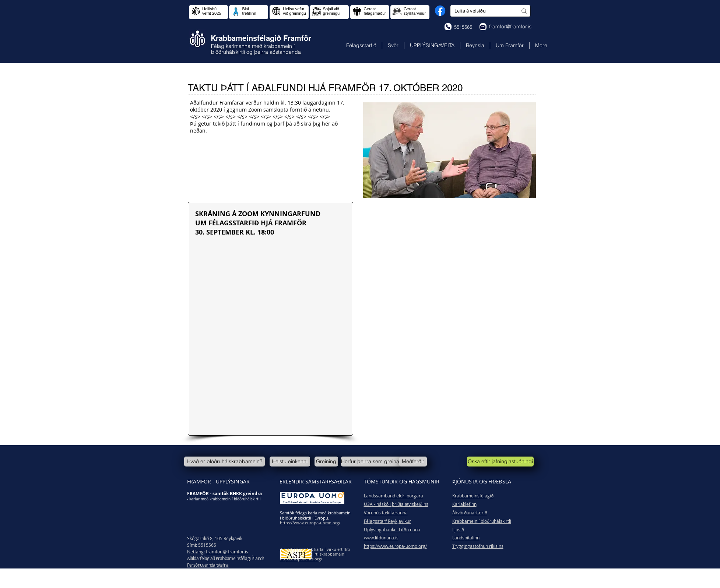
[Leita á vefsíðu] (480, 11)
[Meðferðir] (413, 462)
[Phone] (448, 27)
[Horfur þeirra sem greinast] (372, 462)
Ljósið (458, 529)
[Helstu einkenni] (290, 462)
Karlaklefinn (464, 504)
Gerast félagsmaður (375, 11)
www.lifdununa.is (381, 538)
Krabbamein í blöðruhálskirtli (482, 521)
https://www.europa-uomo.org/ (395, 546)
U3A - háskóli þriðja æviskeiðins (396, 504)
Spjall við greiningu (331, 11)
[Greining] (326, 462)
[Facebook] (440, 11)
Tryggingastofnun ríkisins (478, 546)
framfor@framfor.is (510, 27)
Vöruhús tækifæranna (386, 513)
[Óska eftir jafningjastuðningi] (500, 462)
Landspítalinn (466, 538)
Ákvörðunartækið (470, 513)
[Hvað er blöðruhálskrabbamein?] (224, 462)
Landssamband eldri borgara (394, 496)
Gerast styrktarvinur (415, 11)
